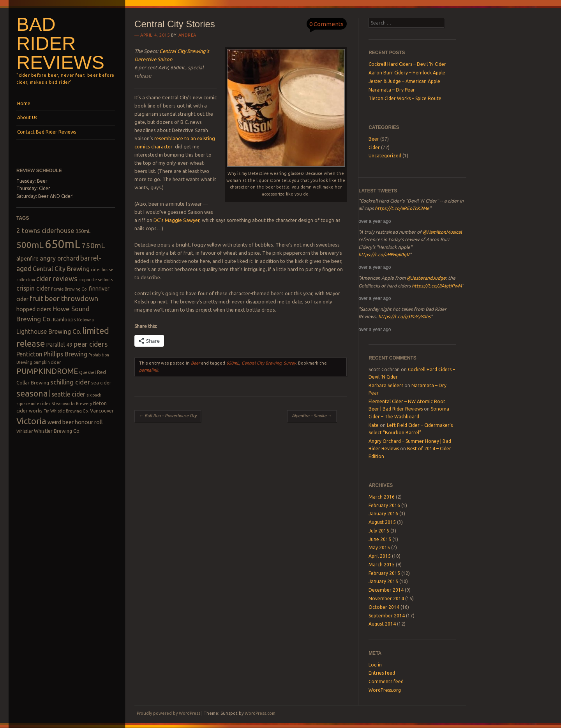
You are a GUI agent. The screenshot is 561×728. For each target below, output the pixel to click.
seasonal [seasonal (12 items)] (33, 393)
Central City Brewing (261, 363)
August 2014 (382, 624)
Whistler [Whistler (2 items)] (25, 431)
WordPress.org (385, 690)
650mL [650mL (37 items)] (63, 244)
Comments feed (386, 681)
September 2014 (387, 616)
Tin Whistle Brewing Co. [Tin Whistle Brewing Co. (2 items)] (66, 411)
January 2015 (383, 581)
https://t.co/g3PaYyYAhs (404, 316)
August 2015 (382, 522)
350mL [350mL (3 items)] (83, 231)
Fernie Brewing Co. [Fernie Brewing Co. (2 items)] (69, 289)
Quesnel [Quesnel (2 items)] (87, 372)
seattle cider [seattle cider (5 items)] (68, 394)
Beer (195, 363)
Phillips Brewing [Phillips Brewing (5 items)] (65, 354)
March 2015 (382, 565)
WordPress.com (260, 713)
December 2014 (386, 590)
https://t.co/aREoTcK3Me (402, 208)
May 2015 (379, 547)
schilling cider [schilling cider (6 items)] (70, 382)
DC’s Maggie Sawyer (176, 220)
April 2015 (380, 556)
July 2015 (379, 531)
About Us (27, 117)
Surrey (290, 363)
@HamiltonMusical (442, 232)
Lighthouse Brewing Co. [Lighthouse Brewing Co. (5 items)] (49, 331)
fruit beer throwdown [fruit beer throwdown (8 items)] (64, 299)
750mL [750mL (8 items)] (93, 246)
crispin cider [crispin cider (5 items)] (33, 288)
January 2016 (383, 514)
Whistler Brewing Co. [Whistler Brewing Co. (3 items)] (57, 431)
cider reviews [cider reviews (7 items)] (57, 279)
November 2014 (386, 598)
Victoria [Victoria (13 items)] (31, 421)
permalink (149, 370)
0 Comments (326, 24)
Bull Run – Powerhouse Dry (168, 416)
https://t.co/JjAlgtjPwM (437, 286)
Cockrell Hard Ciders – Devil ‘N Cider (407, 64)
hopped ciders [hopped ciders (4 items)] (34, 309)
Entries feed (382, 673)
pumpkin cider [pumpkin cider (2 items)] (47, 362)
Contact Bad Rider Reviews (47, 132)
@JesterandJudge (426, 278)
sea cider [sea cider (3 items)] (101, 383)
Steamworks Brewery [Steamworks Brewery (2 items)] (72, 404)
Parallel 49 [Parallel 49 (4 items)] (59, 345)
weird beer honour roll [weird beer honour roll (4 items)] (75, 422)
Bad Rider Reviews (60, 43)
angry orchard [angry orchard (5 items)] (59, 258)
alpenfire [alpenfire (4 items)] (27, 259)
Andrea (187, 35)
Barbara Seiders (386, 385)
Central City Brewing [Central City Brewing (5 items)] (61, 269)
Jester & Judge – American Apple (404, 81)
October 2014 (384, 607)
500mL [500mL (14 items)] (30, 245)
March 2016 (382, 497)
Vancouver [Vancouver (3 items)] (102, 411)
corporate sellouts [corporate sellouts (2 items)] (96, 280)
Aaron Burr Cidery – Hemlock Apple (407, 73)
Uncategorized (385, 156)
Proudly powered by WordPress (168, 713)
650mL (233, 363)
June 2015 (380, 539)
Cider (374, 147)
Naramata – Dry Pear (392, 90)
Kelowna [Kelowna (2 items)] (86, 320)
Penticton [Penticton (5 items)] (29, 354)
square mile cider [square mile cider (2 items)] (33, 404)
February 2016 (384, 505)
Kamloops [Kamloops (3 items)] (64, 319)
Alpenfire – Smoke (312, 416)
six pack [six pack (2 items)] (94, 395)
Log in (375, 665)
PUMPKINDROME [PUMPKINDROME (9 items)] (47, 371)
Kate (374, 425)
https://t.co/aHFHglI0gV (384, 255)
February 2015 (384, 573)
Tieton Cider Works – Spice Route (405, 98)
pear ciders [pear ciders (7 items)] (91, 344)
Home (24, 103)
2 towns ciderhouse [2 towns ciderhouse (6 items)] (45, 230)
